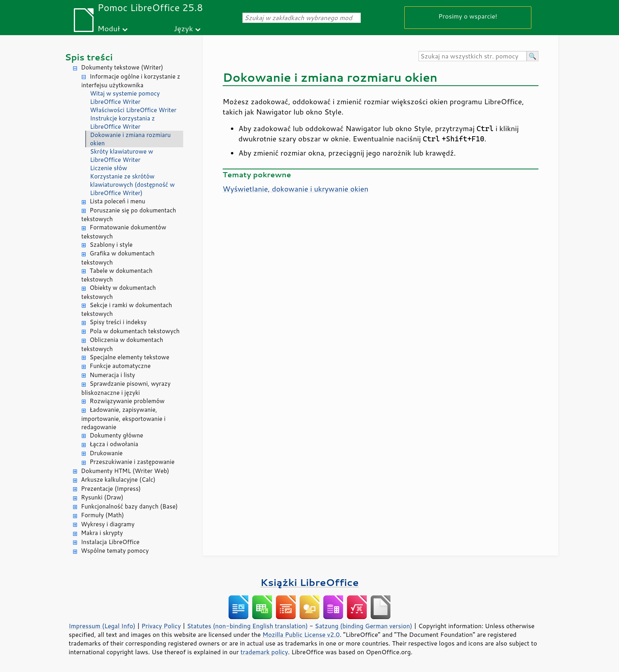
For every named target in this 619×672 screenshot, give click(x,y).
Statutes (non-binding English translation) (247, 626)
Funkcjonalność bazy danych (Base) (129, 506)
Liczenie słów (109, 168)
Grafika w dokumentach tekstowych (118, 258)
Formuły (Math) (102, 515)
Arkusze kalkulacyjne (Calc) (118, 480)
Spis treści (89, 57)
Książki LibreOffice (310, 582)
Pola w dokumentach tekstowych (135, 331)
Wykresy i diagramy (108, 524)
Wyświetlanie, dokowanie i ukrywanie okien (295, 189)
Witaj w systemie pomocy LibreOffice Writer (125, 98)
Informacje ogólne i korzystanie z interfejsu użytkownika (131, 81)
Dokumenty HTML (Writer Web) (125, 471)
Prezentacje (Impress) (111, 489)
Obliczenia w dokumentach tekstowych (122, 344)
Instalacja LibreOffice (110, 542)
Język (183, 28)
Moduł (109, 28)
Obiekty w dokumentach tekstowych (119, 292)
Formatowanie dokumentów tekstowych (124, 232)
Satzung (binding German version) (364, 626)
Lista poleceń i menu (117, 201)
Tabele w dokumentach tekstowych (117, 275)
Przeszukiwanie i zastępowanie (132, 462)
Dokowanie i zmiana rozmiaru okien (130, 139)
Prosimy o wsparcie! (468, 16)
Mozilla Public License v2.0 (301, 634)
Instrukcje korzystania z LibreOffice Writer (122, 122)
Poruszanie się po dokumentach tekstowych (129, 215)
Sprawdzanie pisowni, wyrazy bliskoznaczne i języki (126, 388)
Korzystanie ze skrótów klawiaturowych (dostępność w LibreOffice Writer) (132, 185)
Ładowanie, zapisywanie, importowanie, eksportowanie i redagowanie (123, 418)
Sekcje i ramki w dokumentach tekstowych (127, 310)
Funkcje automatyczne (120, 366)
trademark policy (264, 652)
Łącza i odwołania (114, 444)
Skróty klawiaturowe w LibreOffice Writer (122, 156)
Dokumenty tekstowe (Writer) (122, 67)
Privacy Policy (161, 626)
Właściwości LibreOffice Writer (133, 110)
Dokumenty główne (116, 435)
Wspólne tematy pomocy (115, 551)
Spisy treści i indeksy (118, 322)
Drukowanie (106, 453)
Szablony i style (111, 245)
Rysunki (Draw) (102, 497)
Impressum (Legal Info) (102, 626)
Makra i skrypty (102, 533)
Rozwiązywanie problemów (127, 401)
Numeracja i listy (112, 375)
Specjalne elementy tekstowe (129, 357)
